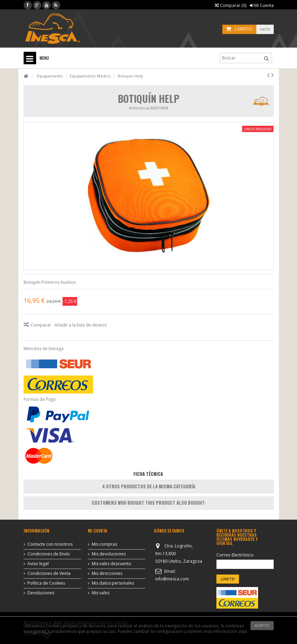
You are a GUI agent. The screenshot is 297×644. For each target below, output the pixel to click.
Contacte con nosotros (50, 544)
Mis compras (104, 544)
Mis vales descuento (112, 564)
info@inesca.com (172, 579)
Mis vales (101, 593)
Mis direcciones (107, 573)
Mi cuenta (98, 531)
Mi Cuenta (262, 5)
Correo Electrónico (235, 555)
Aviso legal (38, 564)
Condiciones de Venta (49, 573)
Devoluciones (41, 593)
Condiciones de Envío (49, 554)
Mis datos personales (113, 583)
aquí (243, 631)
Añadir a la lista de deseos (81, 325)
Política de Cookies (46, 583)
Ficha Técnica (148, 474)
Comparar (41, 325)
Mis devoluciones (109, 554)
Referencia (139, 108)
